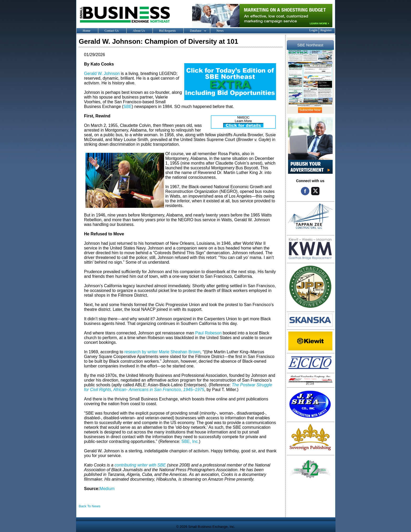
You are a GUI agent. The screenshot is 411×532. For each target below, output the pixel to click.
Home (87, 31)
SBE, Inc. (190, 441)
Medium (107, 489)
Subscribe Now (310, 110)
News (220, 31)
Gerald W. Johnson (102, 74)
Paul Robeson (209, 333)
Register (326, 30)
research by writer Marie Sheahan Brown (162, 352)
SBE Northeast (310, 45)
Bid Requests (167, 31)
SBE (128, 107)
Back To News (90, 506)
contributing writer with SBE (140, 465)
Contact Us (112, 31)
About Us (139, 31)
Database (195, 31)
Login (313, 30)
